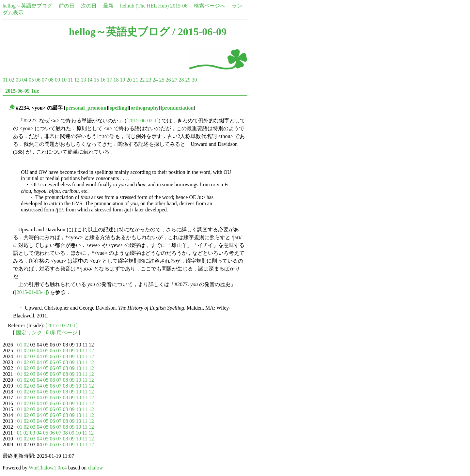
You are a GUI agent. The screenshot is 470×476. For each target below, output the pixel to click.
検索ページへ (210, 6)
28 (181, 80)
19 (122, 80)
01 (5, 80)
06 (38, 80)
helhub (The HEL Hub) (144, 6)
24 (155, 80)
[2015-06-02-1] (142, 121)
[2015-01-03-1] (31, 292)
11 (70, 80)
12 (77, 80)
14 (90, 80)
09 (57, 80)
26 (168, 80)
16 (103, 80)
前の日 (67, 6)
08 (51, 80)
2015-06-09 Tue (22, 91)
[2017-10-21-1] (62, 325)
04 (25, 80)
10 (64, 80)
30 (194, 80)
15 (96, 80)
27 (175, 80)
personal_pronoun (86, 108)
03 (18, 80)
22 (142, 80)
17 (109, 80)
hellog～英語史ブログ (27, 6)
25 (162, 80)
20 (129, 80)
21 (135, 80)
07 (44, 80)
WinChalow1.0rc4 (48, 468)
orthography (145, 108)
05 (31, 80)
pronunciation (178, 108)
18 (116, 80)
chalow (95, 468)
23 (149, 80)
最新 (108, 6)
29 (188, 80)
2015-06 (179, 6)
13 (83, 80)
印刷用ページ (62, 333)
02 (12, 80)
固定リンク (29, 333)
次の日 (89, 6)
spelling (118, 108)
